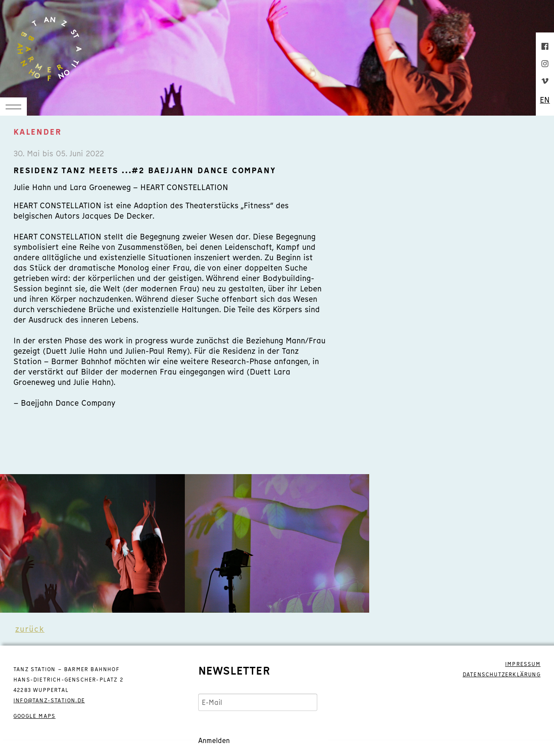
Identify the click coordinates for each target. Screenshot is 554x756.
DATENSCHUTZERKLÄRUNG (502, 675)
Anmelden (214, 740)
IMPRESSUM (523, 664)
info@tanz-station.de (49, 701)
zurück (30, 629)
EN (545, 100)
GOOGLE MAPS (34, 716)
